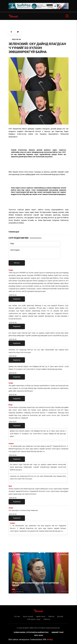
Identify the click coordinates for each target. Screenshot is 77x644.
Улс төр (17, 616)
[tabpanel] (39, 573)
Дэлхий (60, 616)
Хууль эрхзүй (28, 616)
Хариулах (17, 299)
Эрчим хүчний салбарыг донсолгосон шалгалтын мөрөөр (36, 584)
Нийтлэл (47, 619)
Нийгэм (51, 616)
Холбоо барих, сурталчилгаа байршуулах (31, 632)
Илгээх (17, 263)
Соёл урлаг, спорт (34, 619)
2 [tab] (18, 589)
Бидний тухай (58, 632)
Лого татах (39, 635)
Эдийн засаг (41, 616)
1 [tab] (14, 543)
